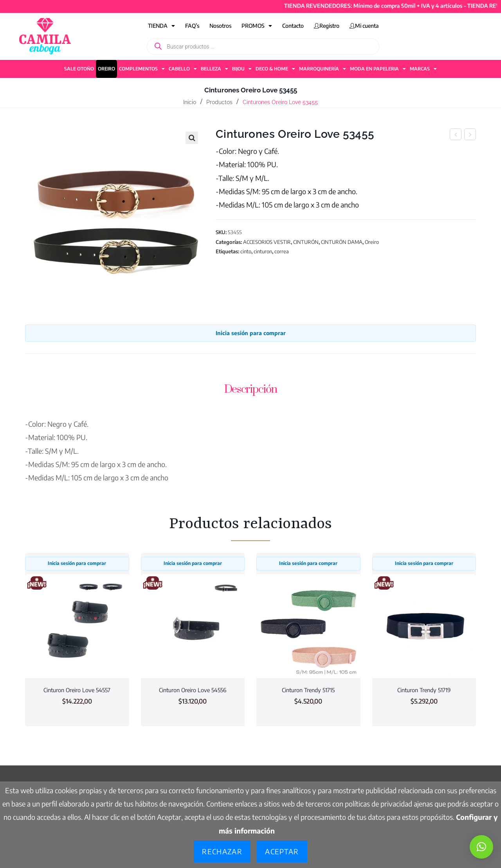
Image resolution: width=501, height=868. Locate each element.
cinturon (263, 251)
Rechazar (222, 851)
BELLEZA (214, 69)
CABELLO (183, 69)
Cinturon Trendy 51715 (308, 690)
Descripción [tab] (251, 389)
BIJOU (242, 69)
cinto (246, 251)
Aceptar (282, 851)
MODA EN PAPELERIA (378, 69)
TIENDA (161, 26)
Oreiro (372, 242)
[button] (192, 138)
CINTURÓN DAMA (342, 242)
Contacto (293, 26)
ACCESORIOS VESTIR (267, 242)
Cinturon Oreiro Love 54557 (77, 690)
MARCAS (423, 69)
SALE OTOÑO (79, 69)
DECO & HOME (275, 69)
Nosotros (220, 26)
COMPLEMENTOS (142, 69)
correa (282, 251)
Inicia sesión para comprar (251, 333)
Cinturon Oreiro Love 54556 (193, 690)
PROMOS (257, 26)
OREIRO (106, 69)
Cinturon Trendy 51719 (424, 690)
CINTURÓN (306, 242)
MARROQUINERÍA (323, 69)
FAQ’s (192, 26)
